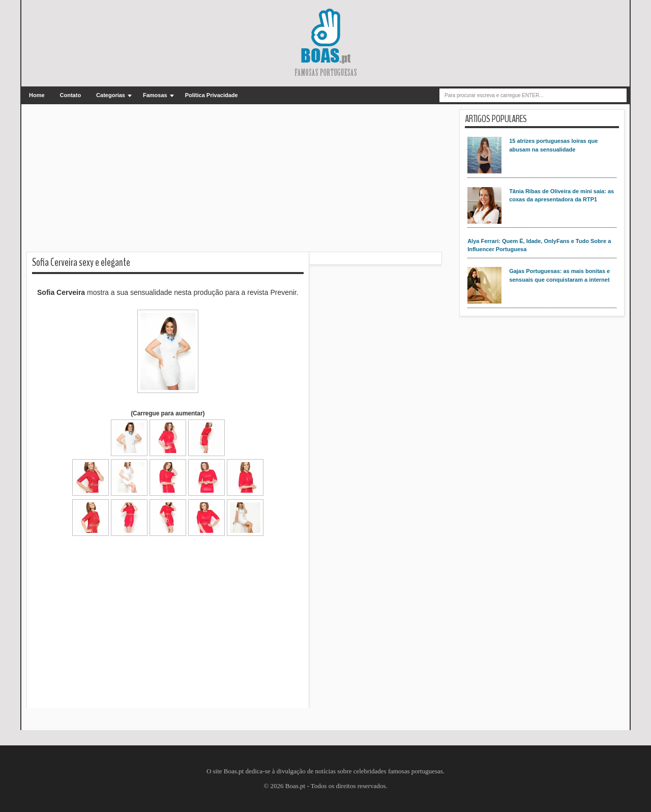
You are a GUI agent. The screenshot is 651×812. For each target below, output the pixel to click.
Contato (71, 95)
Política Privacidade (212, 95)
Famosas (155, 95)
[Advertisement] (234, 181)
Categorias (111, 95)
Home (37, 95)
